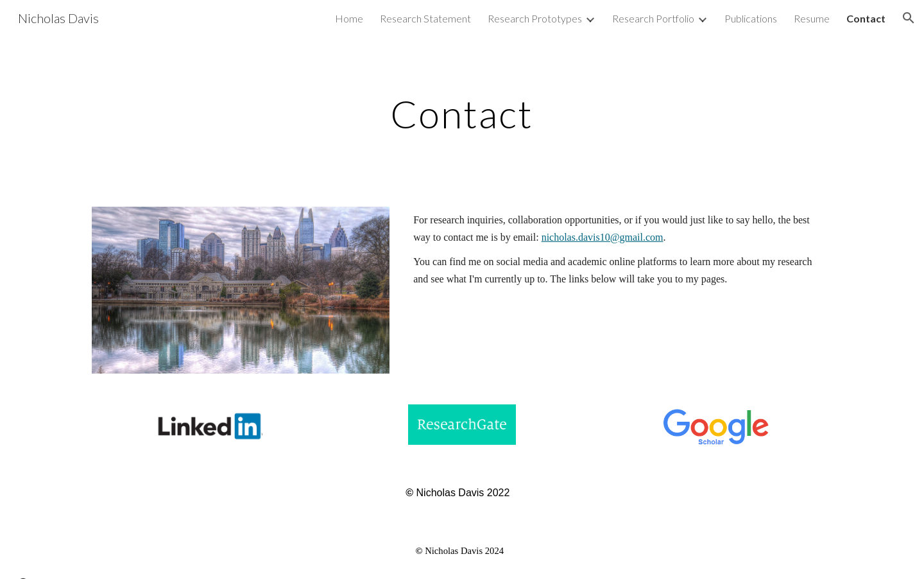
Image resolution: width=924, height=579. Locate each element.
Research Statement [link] (425, 18)
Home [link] (349, 18)
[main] (462, 114)
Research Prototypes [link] (535, 18)
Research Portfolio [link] (653, 18)
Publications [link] (751, 18)
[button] (909, 18)
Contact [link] (866, 18)
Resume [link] (812, 18)
